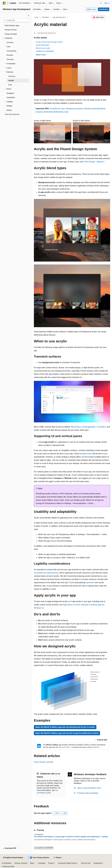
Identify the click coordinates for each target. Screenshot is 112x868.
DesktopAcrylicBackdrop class (56, 112)
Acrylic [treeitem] (11, 80)
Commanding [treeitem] (11, 51)
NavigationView (86, 454)
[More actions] (108, 17)
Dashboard (104, 9)
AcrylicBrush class (57, 109)
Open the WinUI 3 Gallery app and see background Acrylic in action (65, 727)
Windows (46, 17)
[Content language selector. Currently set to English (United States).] (13, 858)
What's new (91, 9)
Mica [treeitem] (10, 85)
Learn (36, 17)
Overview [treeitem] (10, 42)
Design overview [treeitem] (11, 30)
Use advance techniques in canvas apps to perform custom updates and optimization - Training (71, 837)
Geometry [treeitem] (10, 59)
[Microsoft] (4, 3)
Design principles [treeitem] (11, 34)
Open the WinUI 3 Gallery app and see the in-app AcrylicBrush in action (67, 733)
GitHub (96, 747)
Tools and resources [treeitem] (12, 114)
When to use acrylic (43, 48)
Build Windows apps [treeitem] (12, 26)
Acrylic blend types (43, 45)
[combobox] (16, 20)
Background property (75, 109)
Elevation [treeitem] (10, 55)
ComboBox (101, 427)
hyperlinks (90, 583)
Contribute (42, 863)
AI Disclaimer (7, 863)
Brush (52, 100)
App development (59, 17)
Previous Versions (21, 863)
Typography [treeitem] (11, 97)
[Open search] (101, 3)
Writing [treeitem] (9, 110)
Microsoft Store (64, 747)
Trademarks (98, 863)
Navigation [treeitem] (10, 93)
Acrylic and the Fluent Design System (49, 42)
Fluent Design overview (44, 762)
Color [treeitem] (8, 47)
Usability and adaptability (45, 51)
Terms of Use (86, 863)
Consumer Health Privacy (67, 863)
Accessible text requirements (46, 573)
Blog (32, 863)
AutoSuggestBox (89, 427)
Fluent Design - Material (93, 162)
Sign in (107, 3)
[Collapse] (29, 16)
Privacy (51, 863)
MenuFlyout (76, 427)
